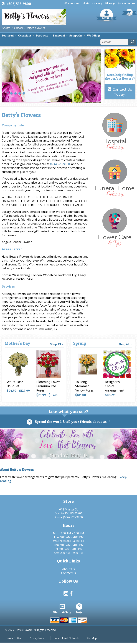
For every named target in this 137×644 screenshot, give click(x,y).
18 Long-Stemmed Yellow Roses (84, 386)
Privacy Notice (38, 639)
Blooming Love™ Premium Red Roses (48, 386)
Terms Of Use (13, 639)
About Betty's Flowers (17, 470)
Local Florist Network (66, 639)
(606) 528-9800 (19, 4)
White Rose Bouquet (15, 384)
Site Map (92, 639)
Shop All (57, 344)
